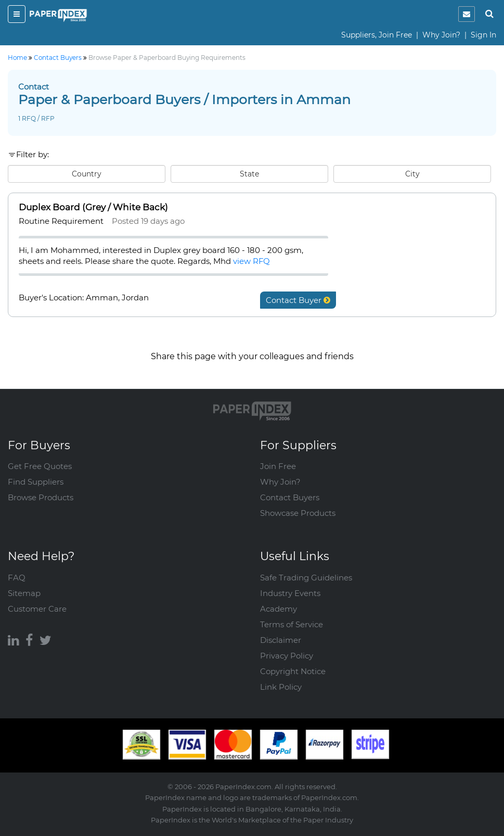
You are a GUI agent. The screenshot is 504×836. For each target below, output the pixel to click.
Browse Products (41, 497)
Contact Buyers (290, 497)
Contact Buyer (298, 300)
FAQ (17, 578)
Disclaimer (281, 640)
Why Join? (441, 35)
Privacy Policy (287, 656)
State (249, 174)
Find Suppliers (36, 482)
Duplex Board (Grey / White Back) (93, 207)
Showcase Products (298, 513)
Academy (279, 609)
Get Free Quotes (40, 466)
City (412, 174)
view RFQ (251, 261)
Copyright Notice (293, 671)
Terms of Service (292, 624)
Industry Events (290, 593)
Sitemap (24, 593)
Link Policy (281, 687)
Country (87, 174)
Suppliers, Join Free (377, 35)
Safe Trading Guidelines (306, 578)
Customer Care (37, 609)
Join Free (278, 466)
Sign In (483, 35)
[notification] (467, 14)
